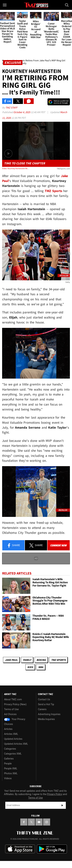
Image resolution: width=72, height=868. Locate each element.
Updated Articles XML (16, 744)
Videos (8, 778)
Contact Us (44, 699)
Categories (10, 749)
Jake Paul (11, 660)
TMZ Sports (53, 191)
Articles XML (11, 734)
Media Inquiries (46, 719)
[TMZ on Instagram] (47, 822)
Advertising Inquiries (49, 714)
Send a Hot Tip (46, 704)
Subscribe (62, 805)
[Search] (67, 5)
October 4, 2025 (22, 112)
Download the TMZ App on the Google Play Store (52, 849)
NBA (41, 667)
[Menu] (5, 5)
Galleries (9, 759)
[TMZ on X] (31, 822)
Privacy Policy (55, 794)
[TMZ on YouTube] (39, 822)
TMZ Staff (11, 108)
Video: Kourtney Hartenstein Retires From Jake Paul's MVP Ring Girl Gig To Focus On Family (16, 168)
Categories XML (13, 754)
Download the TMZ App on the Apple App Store (20, 849)
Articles (8, 729)
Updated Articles (13, 739)
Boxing (41, 660)
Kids (30, 667)
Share (13, 545)
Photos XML (11, 773)
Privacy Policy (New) (15, 704)
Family (27, 660)
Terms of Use (11, 709)
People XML (11, 768)
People (8, 764)
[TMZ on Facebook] (24, 822)
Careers (42, 709)
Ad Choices (10, 714)
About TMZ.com (13, 699)
